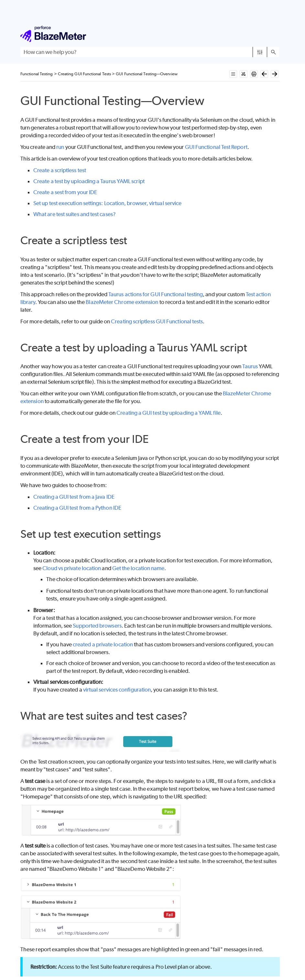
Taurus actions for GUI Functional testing (156, 294)
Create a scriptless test (60, 170)
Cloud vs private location (72, 568)
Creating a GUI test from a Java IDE (74, 497)
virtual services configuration (117, 690)
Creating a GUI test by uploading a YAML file (169, 413)
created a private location (103, 644)
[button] (260, 52)
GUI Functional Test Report (216, 147)
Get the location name (138, 568)
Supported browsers (97, 626)
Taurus (250, 366)
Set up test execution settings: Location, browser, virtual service (107, 203)
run (60, 147)
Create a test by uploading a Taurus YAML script (89, 181)
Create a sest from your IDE (65, 192)
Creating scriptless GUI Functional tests (157, 321)
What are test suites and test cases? (75, 214)
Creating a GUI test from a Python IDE (77, 508)
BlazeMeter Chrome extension (122, 302)
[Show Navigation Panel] (276, 34)
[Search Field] (150, 52)
